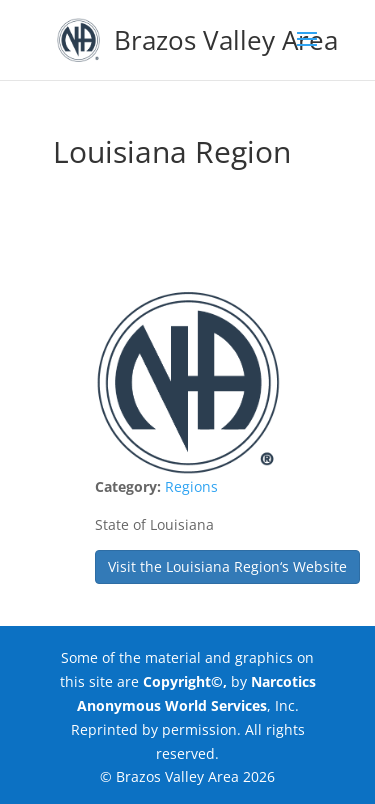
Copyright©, (185, 681)
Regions (191, 486)
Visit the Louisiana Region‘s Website (227, 566)
